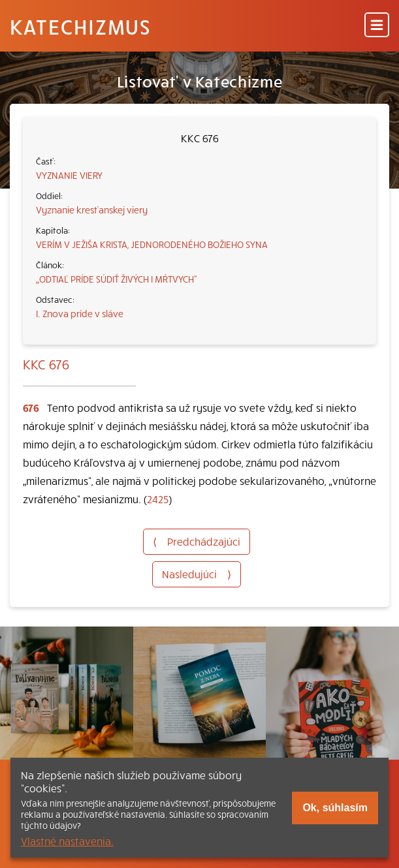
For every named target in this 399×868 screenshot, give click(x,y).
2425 (158, 499)
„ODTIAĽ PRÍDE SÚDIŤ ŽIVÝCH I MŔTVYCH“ (117, 279)
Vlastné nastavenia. (67, 841)
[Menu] (377, 26)
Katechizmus (80, 26)
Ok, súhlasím (335, 808)
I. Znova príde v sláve (80, 313)
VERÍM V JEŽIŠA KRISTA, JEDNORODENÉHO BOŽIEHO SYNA (152, 244)
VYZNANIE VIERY (69, 175)
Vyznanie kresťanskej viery (92, 209)
